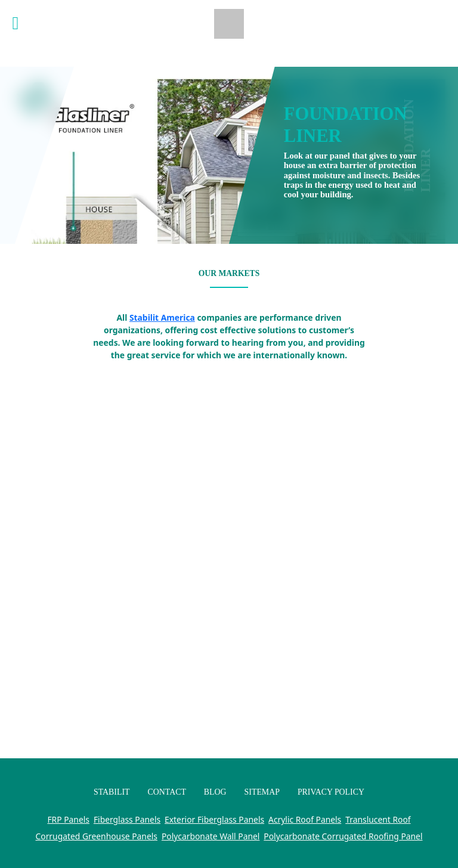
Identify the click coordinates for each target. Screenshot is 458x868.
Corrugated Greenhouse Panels (97, 836)
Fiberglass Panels (127, 819)
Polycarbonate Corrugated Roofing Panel (343, 836)
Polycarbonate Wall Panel (211, 836)
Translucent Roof (378, 819)
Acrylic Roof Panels (305, 819)
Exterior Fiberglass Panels (214, 819)
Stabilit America (162, 317)
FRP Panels (68, 819)
